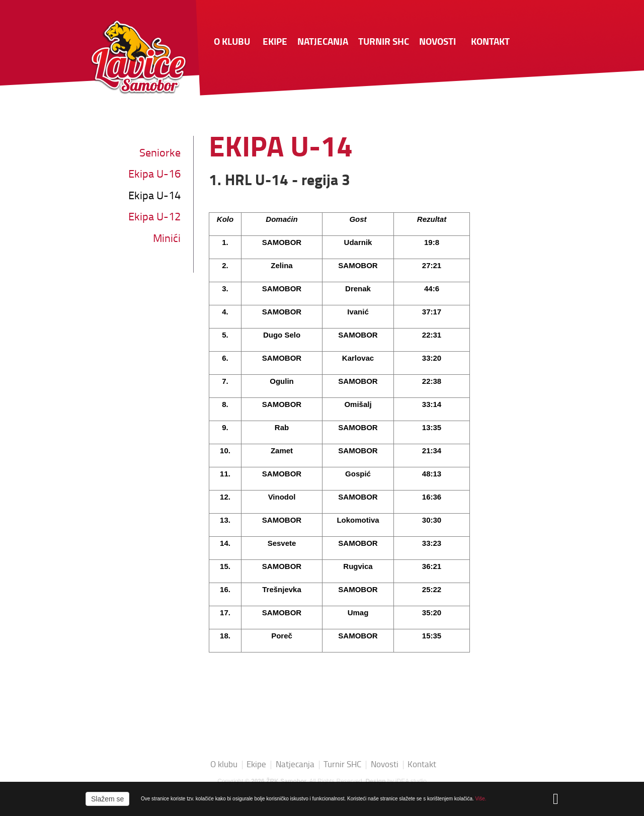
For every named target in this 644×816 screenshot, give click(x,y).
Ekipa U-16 (154, 175)
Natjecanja (323, 43)
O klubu (232, 43)
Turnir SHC (384, 43)
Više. (481, 799)
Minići (167, 239)
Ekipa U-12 (154, 218)
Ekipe (275, 43)
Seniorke (160, 154)
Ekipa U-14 (154, 196)
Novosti (437, 43)
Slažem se (107, 799)
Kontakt (490, 43)
